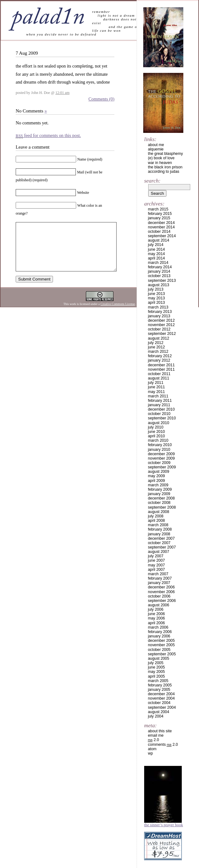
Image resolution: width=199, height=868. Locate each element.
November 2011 (161, 369)
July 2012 (156, 343)
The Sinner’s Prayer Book (164, 825)
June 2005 (156, 667)
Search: (152, 181)
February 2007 (160, 578)
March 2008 (158, 525)
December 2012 (161, 320)
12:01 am (63, 93)
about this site (160, 731)
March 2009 (158, 485)
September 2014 (162, 236)
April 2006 (156, 623)
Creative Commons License (118, 313)
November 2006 (161, 592)
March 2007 (158, 574)
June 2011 (156, 387)
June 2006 (156, 614)
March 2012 (158, 352)
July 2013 (156, 289)
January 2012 (159, 360)
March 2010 (158, 440)
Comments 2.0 (163, 745)
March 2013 (158, 307)
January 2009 (159, 494)
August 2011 (159, 378)
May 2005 (156, 672)
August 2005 (159, 658)
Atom (152, 749)
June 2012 (156, 347)
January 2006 (159, 636)
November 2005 (161, 645)
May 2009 (156, 476)
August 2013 (159, 285)
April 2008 (156, 521)
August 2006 (159, 605)
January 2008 (159, 534)
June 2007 (156, 560)
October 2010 (159, 414)
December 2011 (161, 365)
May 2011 (156, 392)
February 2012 (160, 356)
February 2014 (160, 267)
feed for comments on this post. (48, 135)
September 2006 (162, 601)
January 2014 (159, 271)
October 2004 (159, 703)
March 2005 (158, 681)
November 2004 (161, 698)
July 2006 (156, 609)
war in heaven (160, 163)
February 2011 (160, 401)
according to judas (164, 172)
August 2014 (159, 240)
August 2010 (159, 423)
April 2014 (156, 258)
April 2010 (156, 436)
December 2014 (161, 223)
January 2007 (159, 583)
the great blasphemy (165, 154)
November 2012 (161, 325)
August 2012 (159, 338)
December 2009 (161, 454)
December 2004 (161, 694)
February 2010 (160, 445)
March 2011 (158, 396)
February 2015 (160, 214)
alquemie (156, 149)
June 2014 (156, 249)
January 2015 (159, 218)
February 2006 (160, 632)
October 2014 (159, 232)
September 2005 (162, 654)
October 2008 (159, 503)
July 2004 (156, 716)
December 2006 (161, 587)
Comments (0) (101, 99)
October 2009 (159, 463)
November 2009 (161, 458)
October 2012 (159, 329)
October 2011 (159, 374)
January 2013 (159, 316)
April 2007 (156, 570)
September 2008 (162, 507)
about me (156, 145)
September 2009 (162, 467)
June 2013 (156, 294)
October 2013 (159, 276)
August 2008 (159, 512)
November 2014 (161, 227)
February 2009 (160, 489)
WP (150, 753)
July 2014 (156, 245)
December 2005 (161, 641)
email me (156, 735)
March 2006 (158, 627)
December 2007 (161, 538)
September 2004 (162, 707)
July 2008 (156, 516)
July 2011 (156, 383)
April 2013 (156, 303)
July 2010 (156, 427)
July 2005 (156, 663)
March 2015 (158, 209)
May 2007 (156, 565)
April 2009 (156, 481)
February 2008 (160, 529)
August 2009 (159, 472)
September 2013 (162, 281)
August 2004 (159, 712)
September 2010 (162, 418)
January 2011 (159, 405)
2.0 (153, 740)
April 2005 (156, 676)
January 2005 (159, 690)
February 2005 (160, 685)
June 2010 (156, 432)
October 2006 (159, 596)
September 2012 (162, 334)
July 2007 (156, 556)
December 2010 (161, 409)
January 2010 (159, 450)
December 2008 (161, 498)
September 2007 (162, 547)
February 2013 (160, 312)
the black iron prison (165, 167)
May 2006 (156, 618)
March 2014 (158, 263)
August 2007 (159, 552)
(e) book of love (161, 158)
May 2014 (156, 254)
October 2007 (159, 543)
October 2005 (159, 650)
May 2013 (156, 298)
